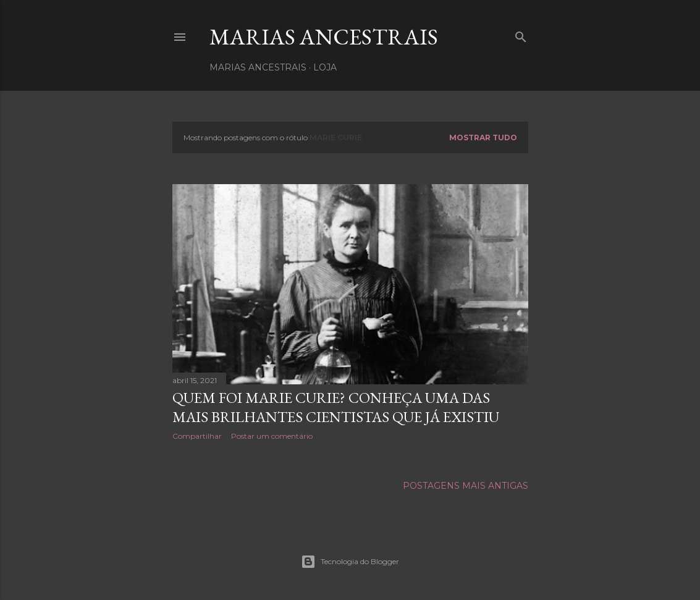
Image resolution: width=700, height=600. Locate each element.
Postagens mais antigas (466, 486)
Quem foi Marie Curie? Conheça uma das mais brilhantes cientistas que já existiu (336, 407)
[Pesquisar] (521, 34)
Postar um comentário (272, 436)
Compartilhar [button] (197, 436)
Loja (325, 67)
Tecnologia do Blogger (350, 562)
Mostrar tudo (483, 137)
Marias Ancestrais (324, 37)
